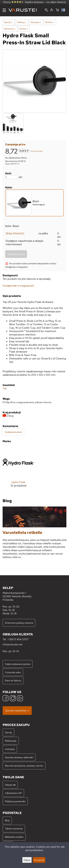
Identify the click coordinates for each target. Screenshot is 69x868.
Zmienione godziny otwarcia (19, 623)
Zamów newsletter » (17, 711)
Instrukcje (10, 749)
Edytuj (27, 860)
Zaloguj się (10, 785)
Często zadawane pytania (18, 664)
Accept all (39, 860)
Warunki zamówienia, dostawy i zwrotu (24, 766)
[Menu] (4, 10)
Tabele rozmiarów (14, 828)
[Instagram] (13, 699)
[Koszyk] (57, 10)
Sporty (8, 22)
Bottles (50, 22)
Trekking (21, 22)
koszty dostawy (37, 151)
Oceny (13, 2)
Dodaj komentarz (13, 432)
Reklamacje (11, 741)
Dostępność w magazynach (18, 286)
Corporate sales (13, 672)
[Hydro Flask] (18, 469)
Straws (23, 29)
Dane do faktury (13, 680)
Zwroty (8, 732)
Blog (7, 820)
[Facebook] (6, 699)
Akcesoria (10, 29)
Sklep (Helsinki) (15, 233)
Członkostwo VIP (13, 793)
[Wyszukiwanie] (46, 10)
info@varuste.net (13, 644)
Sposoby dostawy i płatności (19, 757)
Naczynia (36, 22)
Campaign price (15, 144)
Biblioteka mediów (14, 837)
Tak (5, 388)
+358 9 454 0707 (18, 639)
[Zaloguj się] (52, 10)
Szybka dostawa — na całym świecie (45, 2)
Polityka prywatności (15, 801)
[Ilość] (12, 177)
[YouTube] (20, 699)
